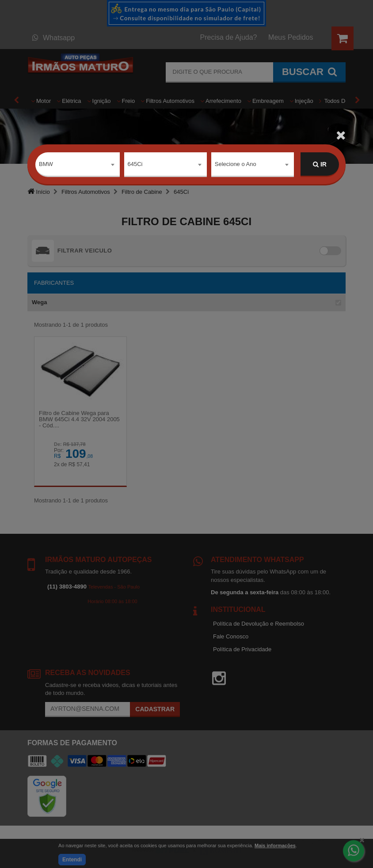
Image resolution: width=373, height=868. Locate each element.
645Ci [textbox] (135, 164)
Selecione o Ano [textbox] (236, 164)
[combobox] (78, 165)
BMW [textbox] (46, 164)
